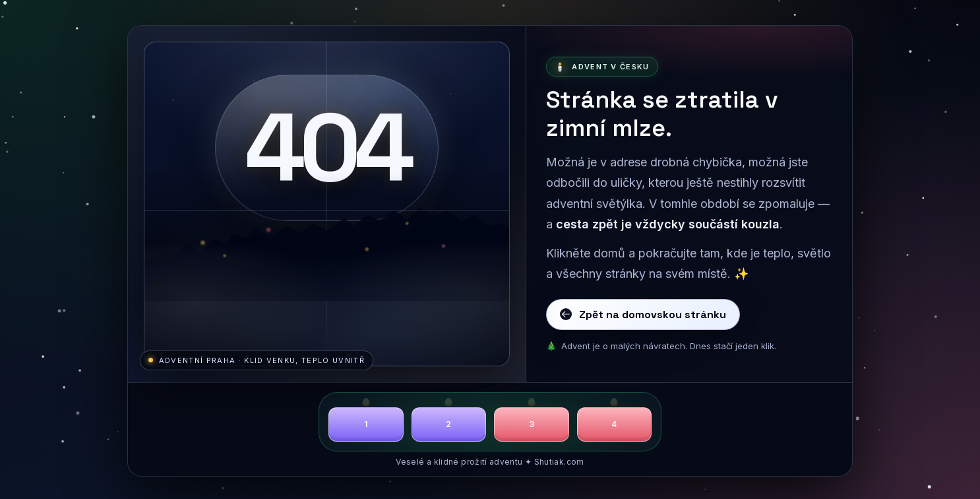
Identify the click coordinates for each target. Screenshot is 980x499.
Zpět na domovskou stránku (643, 315)
